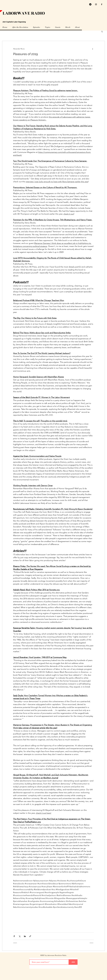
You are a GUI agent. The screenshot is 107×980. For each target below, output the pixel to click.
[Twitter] (90, 4)
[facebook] (102, 4)
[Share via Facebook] (14, 936)
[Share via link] (30, 936)
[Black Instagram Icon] (96, 4)
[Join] (73, 962)
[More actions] (93, 49)
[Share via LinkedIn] (25, 936)
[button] (102, 32)
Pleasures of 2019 (25, 54)
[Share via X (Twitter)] (19, 936)
